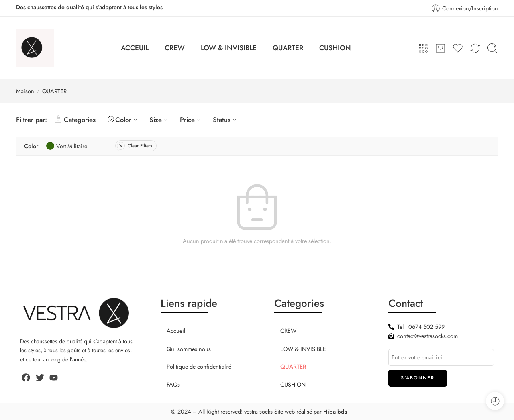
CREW (175, 48)
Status (226, 120)
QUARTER (288, 48)
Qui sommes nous (189, 349)
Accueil (176, 331)
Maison (25, 91)
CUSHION (335, 48)
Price (191, 120)
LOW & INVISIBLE (229, 48)
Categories (75, 120)
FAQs (173, 384)
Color (127, 120)
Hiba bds (335, 411)
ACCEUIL (135, 48)
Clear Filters (135, 146)
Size (160, 120)
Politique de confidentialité (199, 366)
